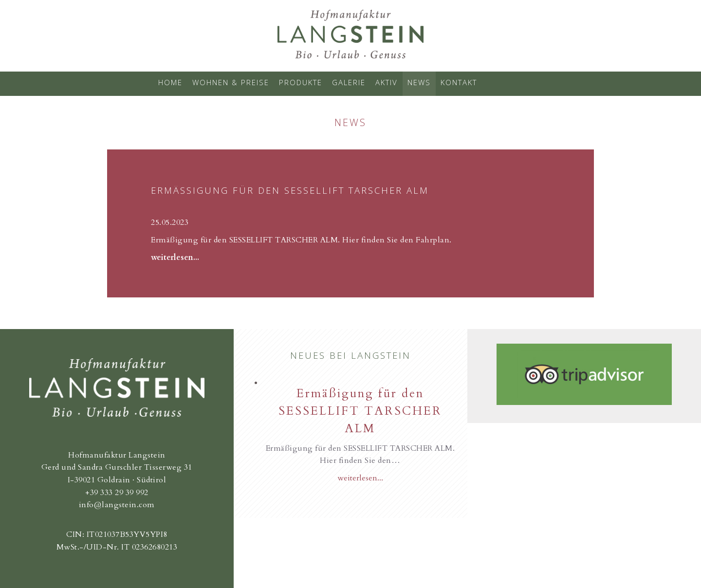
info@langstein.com (117, 505)
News (419, 82)
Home (170, 82)
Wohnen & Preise (231, 82)
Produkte (301, 82)
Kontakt (459, 82)
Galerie (349, 82)
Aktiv (387, 82)
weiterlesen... (175, 257)
